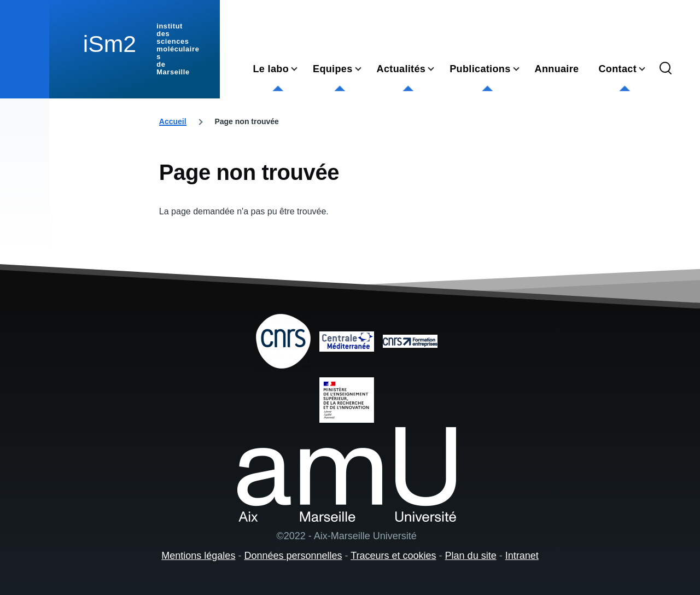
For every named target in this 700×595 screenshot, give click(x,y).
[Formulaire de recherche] (666, 69)
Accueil (173, 121)
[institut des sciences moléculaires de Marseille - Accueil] (135, 49)
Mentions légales (198, 556)
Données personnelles (293, 556)
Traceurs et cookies (393, 556)
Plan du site (471, 556)
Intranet (522, 556)
